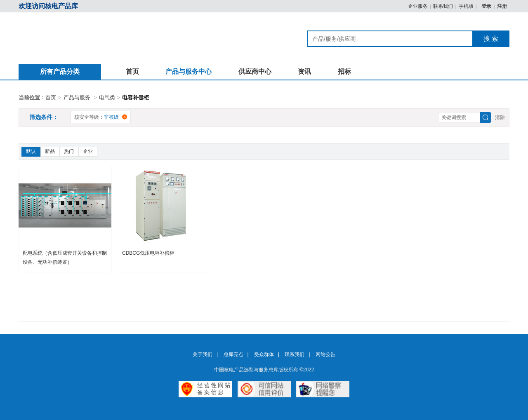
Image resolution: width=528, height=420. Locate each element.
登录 (487, 6)
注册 (502, 6)
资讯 (304, 72)
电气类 (107, 97)
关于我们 (203, 354)
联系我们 (443, 6)
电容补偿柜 (136, 97)
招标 (344, 72)
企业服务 (418, 6)
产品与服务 (77, 97)
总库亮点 (233, 354)
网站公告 (325, 354)
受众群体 (264, 354)
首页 (132, 72)
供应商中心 (255, 72)
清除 (500, 117)
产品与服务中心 (189, 72)
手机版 (466, 6)
